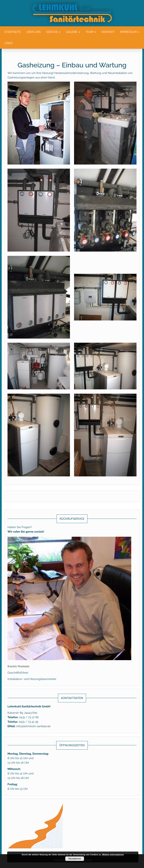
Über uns (33, 32)
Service (53, 32)
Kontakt (108, 32)
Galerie (73, 32)
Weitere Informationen (113, 855)
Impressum (130, 32)
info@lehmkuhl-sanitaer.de (34, 726)
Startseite (13, 32)
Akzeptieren (75, 859)
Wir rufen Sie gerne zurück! (26, 532)
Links (9, 43)
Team (91, 32)
